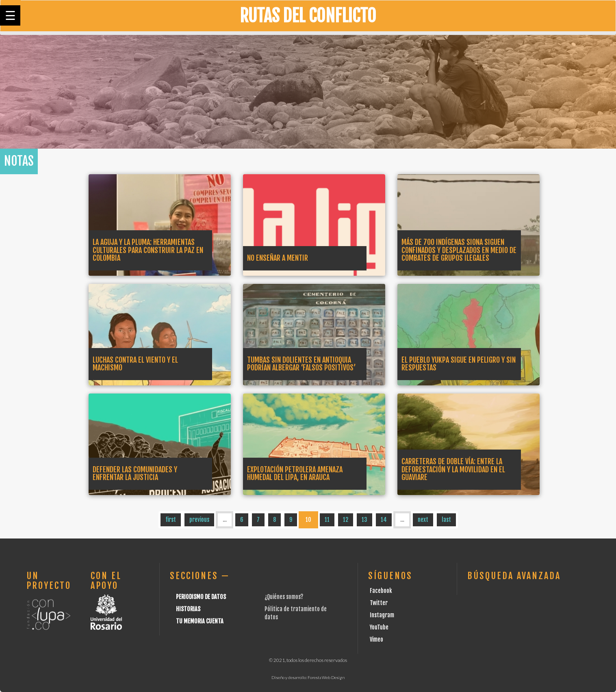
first (171, 520)
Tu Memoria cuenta (200, 621)
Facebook (381, 591)
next (423, 520)
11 (327, 520)
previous (199, 520)
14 (384, 520)
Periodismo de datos (201, 597)
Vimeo (376, 639)
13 (364, 520)
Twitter (379, 603)
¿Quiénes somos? (284, 597)
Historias (188, 609)
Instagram (382, 615)
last (446, 520)
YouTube (379, 627)
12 (346, 520)
